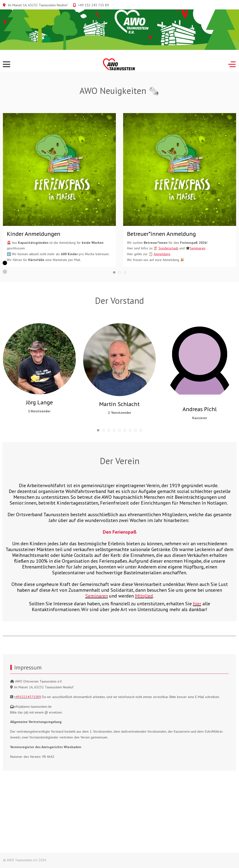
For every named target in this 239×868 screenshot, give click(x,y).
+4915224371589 (28, 697)
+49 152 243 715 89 (93, 5)
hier (197, 604)
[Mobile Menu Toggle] (7, 64)
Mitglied (144, 596)
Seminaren (97, 596)
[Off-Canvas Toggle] (232, 64)
